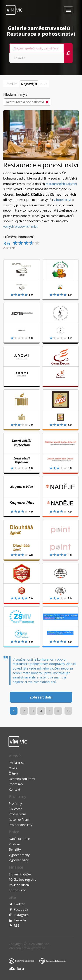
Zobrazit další (41, 697)
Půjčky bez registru (23, 879)
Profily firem (17, 814)
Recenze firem (19, 820)
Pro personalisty (20, 825)
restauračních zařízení (61, 184)
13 (68, 711)
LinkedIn (20, 920)
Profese (14, 844)
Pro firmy (15, 803)
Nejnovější (29, 84)
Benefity (15, 849)
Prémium (11, 84)
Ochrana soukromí (22, 779)
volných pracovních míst (20, 226)
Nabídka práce (19, 839)
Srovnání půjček (20, 874)
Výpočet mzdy (19, 855)
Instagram (21, 915)
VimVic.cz (42, 944)
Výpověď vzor (19, 860)
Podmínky (16, 784)
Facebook (21, 910)
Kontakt (15, 789)
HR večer (15, 809)
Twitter (19, 904)
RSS (17, 925)
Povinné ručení (19, 885)
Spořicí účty (17, 890)
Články (13, 773)
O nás (13, 768)
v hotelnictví (62, 200)
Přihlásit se (17, 763)
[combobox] (37, 48)
